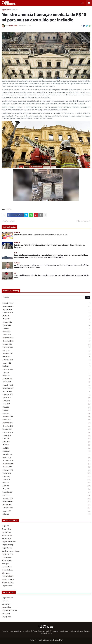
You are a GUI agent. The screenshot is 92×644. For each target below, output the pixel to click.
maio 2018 (47, 483)
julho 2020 (47, 401)
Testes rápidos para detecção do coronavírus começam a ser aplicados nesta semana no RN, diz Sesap (52, 276)
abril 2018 (47, 486)
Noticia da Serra (7, 570)
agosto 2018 (47, 474)
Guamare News (7, 567)
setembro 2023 (47, 348)
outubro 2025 (47, 310)
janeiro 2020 (47, 420)
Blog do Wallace (7, 586)
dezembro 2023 (47, 338)
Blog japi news (7, 617)
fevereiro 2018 (47, 492)
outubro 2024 (47, 322)
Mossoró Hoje (6, 529)
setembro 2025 (47, 313)
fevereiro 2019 (47, 455)
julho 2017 (47, 514)
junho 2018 (47, 480)
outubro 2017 (47, 505)
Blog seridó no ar (7, 554)
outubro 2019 (47, 429)
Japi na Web (6, 614)
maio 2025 (47, 316)
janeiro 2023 (47, 357)
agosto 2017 (47, 511)
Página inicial (6, 10)
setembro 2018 (47, 470)
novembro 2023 (47, 341)
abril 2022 (47, 366)
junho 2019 (47, 442)
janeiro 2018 (47, 496)
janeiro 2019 (47, 458)
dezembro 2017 (47, 499)
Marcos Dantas (7, 535)
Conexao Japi (6, 601)
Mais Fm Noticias (7, 583)
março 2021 (47, 376)
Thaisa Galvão (6, 539)
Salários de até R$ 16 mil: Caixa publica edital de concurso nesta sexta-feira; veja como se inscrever (50, 246)
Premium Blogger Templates (47, 640)
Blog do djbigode (7, 576)
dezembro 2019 (47, 423)
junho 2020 (47, 404)
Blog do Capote (7, 548)
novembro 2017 (47, 502)
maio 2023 (47, 351)
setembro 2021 (47, 370)
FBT (61, 640)
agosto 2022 (47, 363)
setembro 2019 (47, 433)
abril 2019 (47, 448)
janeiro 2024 (47, 335)
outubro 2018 (47, 467)
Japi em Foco (6, 604)
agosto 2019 (47, 436)
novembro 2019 (47, 426)
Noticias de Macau (8, 579)
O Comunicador (7, 561)
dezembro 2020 (47, 385)
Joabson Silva (6, 607)
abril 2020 (47, 411)
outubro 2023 (47, 344)
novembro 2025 (47, 307)
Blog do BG (5, 526)
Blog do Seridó (7, 557)
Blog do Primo (6, 532)
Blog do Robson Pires (9, 542)
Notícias (15, 10)
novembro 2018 (47, 464)
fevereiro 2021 (47, 379)
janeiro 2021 (47, 382)
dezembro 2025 (47, 303)
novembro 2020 (47, 388)
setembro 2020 (47, 395)
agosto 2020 (47, 398)
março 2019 (47, 451)
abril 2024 (47, 329)
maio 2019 (47, 445)
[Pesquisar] (46, 297)
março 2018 (47, 489)
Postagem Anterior (9, 221)
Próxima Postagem (83, 221)
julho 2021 (47, 373)
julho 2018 (47, 477)
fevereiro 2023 (47, 354)
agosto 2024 (47, 326)
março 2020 (47, 414)
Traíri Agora (5, 564)
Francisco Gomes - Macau (10, 551)
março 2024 (47, 332)
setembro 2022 (47, 360)
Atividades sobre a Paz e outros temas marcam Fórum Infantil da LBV (41, 235)
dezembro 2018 (47, 461)
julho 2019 (47, 439)
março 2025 (47, 319)
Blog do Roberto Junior (9, 610)
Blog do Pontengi (7, 545)
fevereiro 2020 (47, 417)
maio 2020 (47, 407)
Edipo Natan (6, 573)
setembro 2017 (47, 508)
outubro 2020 (47, 392)
